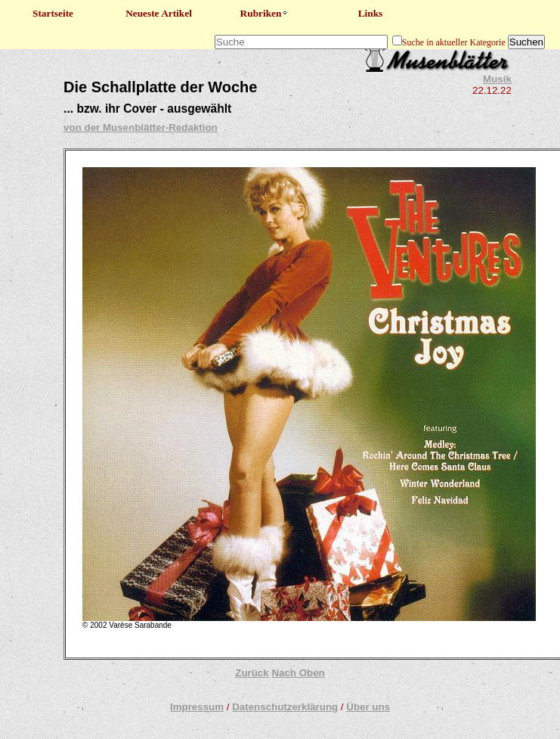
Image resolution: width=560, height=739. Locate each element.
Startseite (53, 13)
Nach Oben (298, 673)
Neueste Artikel (159, 13)
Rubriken (265, 13)
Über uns (368, 707)
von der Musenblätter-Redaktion (141, 127)
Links (371, 13)
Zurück (252, 673)
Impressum (197, 707)
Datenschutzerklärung (285, 707)
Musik (497, 79)
